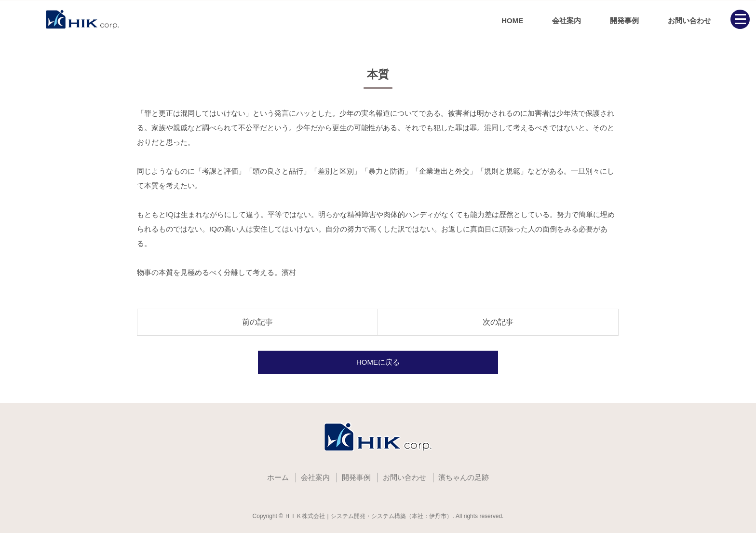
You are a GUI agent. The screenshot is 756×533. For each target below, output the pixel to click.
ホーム (278, 477)
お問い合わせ (689, 20)
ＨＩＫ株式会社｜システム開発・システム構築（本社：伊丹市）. (369, 516)
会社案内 (567, 20)
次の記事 (498, 322)
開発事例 (624, 20)
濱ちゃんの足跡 (464, 477)
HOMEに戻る (378, 362)
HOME (512, 20)
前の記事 (257, 322)
